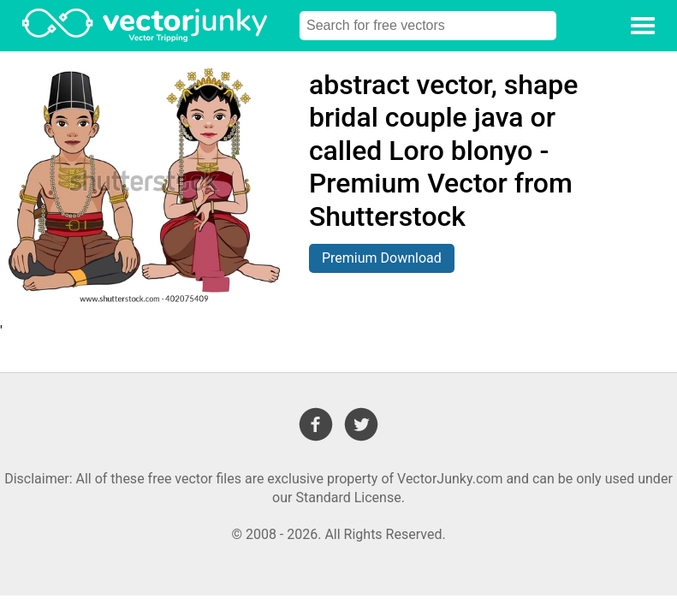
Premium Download (382, 258)
